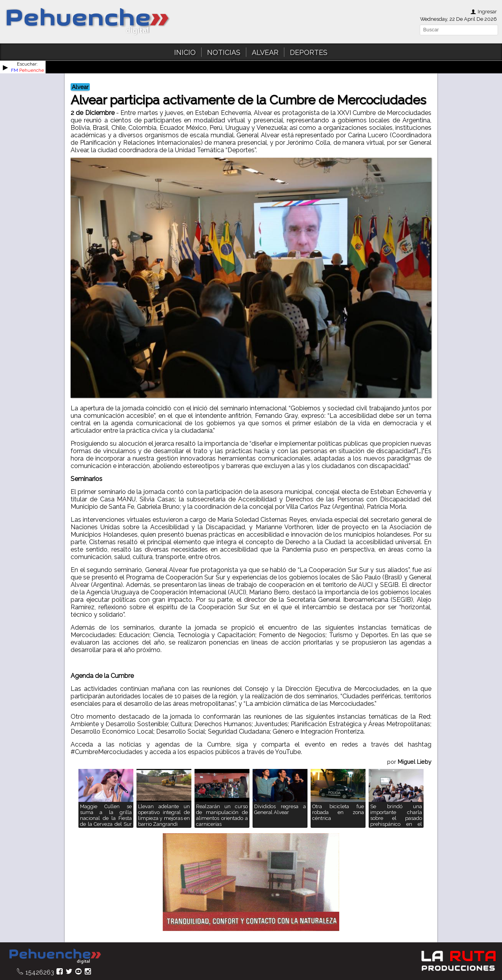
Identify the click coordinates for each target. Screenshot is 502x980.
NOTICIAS (224, 52)
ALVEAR (265, 52)
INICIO (185, 52)
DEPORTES (309, 52)
